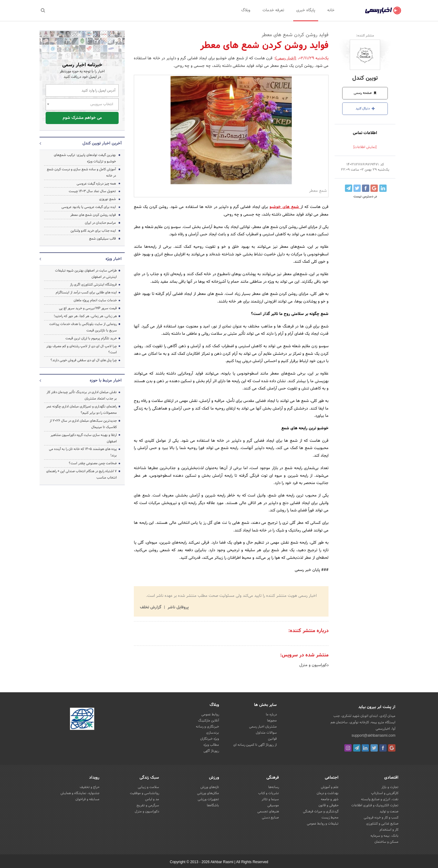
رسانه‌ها (274, 787)
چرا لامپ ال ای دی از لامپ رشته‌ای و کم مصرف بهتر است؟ (82, 349)
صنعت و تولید (389, 811)
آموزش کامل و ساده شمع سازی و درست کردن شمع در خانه (81, 173)
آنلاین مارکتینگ (209, 721)
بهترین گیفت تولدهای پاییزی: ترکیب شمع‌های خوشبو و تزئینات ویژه (85, 158)
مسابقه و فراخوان (87, 799)
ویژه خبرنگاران (210, 739)
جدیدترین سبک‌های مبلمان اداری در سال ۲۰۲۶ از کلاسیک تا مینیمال (83, 424)
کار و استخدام (389, 830)
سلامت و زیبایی (148, 787)
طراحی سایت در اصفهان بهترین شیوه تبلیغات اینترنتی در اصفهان (86, 274)
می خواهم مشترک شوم (82, 118)
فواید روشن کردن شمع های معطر (93, 215)
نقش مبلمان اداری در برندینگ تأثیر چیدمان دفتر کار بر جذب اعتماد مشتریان (82, 395)
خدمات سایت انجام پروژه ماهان (95, 300)
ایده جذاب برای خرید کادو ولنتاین (93, 231)
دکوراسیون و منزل (314, 665)
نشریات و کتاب (269, 793)
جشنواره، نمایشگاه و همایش (80, 793)
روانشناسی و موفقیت (144, 793)
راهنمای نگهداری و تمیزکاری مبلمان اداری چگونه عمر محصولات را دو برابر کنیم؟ (82, 410)
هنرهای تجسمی (268, 811)
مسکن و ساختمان (386, 842)
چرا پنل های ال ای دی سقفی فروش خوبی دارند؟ (84, 360)
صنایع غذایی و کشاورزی (382, 824)
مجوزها (272, 721)
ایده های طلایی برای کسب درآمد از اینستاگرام (86, 292)
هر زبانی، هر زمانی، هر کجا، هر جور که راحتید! (85, 316)
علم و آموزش (330, 787)
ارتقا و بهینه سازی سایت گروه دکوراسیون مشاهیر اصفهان (84, 438)
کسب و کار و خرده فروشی (381, 818)
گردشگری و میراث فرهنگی (321, 811)
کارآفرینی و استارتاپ (385, 793)
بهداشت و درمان (328, 793)
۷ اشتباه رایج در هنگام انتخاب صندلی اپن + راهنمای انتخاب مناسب (82, 474)
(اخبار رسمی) (286, 58)
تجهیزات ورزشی (208, 799)
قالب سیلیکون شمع (103, 239)
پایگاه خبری (306, 10)
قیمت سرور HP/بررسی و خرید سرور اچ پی (88, 308)
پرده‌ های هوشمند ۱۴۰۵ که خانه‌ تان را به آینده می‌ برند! (83, 452)
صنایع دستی (270, 818)
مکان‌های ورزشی (208, 793)
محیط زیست (330, 818)
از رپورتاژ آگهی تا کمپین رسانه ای (255, 745)
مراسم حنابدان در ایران (100, 223)
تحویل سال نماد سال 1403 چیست (92, 191)
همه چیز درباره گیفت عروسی (96, 184)
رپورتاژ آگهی (211, 751)
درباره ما (271, 714)
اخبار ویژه (114, 259)
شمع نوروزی (108, 199)
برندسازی (213, 733)
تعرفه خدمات (273, 10)
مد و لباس (152, 799)
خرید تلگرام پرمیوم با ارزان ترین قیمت (91, 338)
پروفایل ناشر (177, 607)
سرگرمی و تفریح (148, 805)
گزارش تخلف (151, 607)
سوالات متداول (266, 733)
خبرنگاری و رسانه (207, 727)
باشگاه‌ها (213, 805)
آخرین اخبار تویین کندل (102, 144)
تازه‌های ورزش (210, 787)
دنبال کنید (365, 109)
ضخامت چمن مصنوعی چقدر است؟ (93, 463)
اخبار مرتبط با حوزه (106, 381)
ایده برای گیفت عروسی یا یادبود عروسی (89, 207)
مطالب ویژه (211, 745)
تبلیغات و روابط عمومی (323, 824)
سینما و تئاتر (270, 799)
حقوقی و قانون (328, 805)
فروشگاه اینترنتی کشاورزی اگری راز (93, 285)
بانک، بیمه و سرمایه (384, 836)
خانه (331, 10)
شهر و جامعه (330, 799)
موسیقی (273, 805)
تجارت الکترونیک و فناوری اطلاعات (375, 805)
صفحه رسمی (365, 93)
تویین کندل (365, 78)
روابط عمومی (210, 714)
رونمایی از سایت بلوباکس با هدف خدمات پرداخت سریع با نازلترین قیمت (83, 327)
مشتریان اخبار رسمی (263, 727)
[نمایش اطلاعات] (365, 147)
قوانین (272, 739)
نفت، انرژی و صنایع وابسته (380, 799)
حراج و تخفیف (90, 787)
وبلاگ (246, 10)
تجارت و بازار (390, 787)
